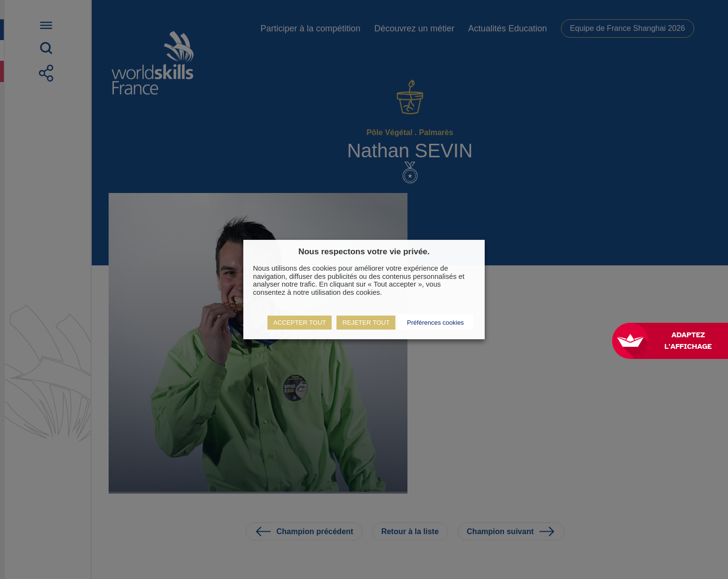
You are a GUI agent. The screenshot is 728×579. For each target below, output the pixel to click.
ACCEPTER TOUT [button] (300, 323)
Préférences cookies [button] (435, 323)
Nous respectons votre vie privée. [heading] (364, 252)
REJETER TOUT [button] (366, 323)
